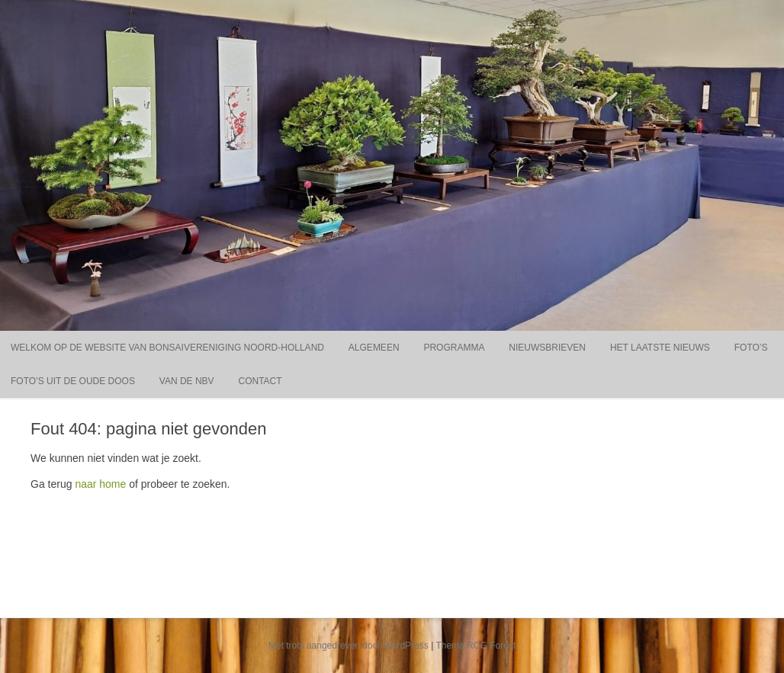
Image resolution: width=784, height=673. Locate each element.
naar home (100, 484)
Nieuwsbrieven (547, 348)
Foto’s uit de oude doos (73, 381)
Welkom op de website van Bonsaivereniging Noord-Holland (167, 348)
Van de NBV (187, 381)
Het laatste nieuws (660, 348)
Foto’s (751, 348)
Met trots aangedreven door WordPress (349, 646)
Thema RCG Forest (476, 646)
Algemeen (374, 348)
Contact (260, 381)
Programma (454, 348)
